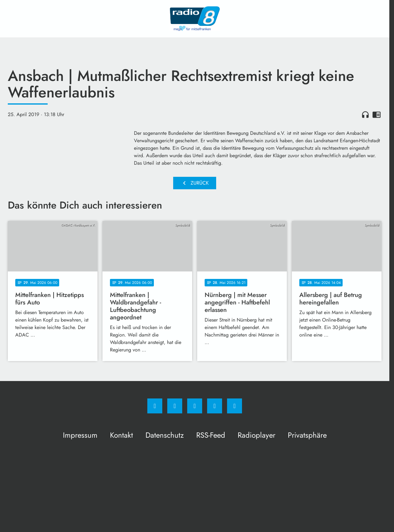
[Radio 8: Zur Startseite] (195, 19)
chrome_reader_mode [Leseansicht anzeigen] (377, 115)
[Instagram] (175, 406)
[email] (235, 406)
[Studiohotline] (215, 406)
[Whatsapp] (195, 406)
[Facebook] (155, 406)
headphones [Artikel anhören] (365, 115)
